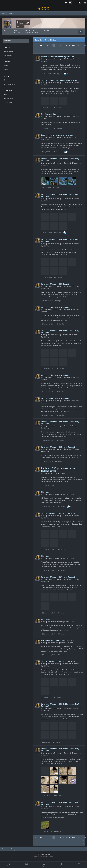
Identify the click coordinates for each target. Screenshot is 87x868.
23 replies (57, 74)
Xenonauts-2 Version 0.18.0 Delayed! (55, 284)
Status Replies (8, 55)
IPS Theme (40, 854)
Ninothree (57, 494)
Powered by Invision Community (43, 856)
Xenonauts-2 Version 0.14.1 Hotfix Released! (58, 662)
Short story (45, 492)
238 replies (58, 128)
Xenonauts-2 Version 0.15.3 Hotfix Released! (58, 447)
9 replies (57, 697)
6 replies (57, 742)
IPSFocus (48, 854)
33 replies (58, 152)
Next (74, 45)
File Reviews (8, 103)
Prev (40, 45)
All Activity (7, 41)
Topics (6, 66)
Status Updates (9, 51)
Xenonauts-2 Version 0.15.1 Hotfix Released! (58, 577)
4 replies (59, 461)
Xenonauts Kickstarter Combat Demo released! (59, 81)
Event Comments (9, 84)
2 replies (59, 301)
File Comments (9, 99)
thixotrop (44, 59)
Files (5, 95)
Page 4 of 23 (84, 48)
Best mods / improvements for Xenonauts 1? (58, 135)
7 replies (60, 369)
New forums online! (49, 114)
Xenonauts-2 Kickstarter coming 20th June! (58, 57)
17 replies (58, 277)
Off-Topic (62, 473)
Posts (6, 70)
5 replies (57, 188)
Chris (56, 59)
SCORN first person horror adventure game (58, 641)
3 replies (61, 655)
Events (6, 80)
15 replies (58, 107)
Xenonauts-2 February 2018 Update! (55, 307)
